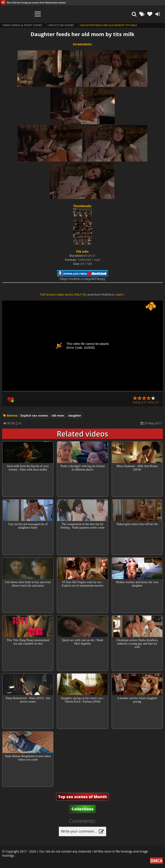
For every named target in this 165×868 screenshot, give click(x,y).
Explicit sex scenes (61, 25)
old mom (58, 416)
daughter (75, 416)
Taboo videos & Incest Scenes (22, 25)
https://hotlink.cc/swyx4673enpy (83, 279)
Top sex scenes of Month (83, 797)
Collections (83, 809)
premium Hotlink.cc (101, 294)
